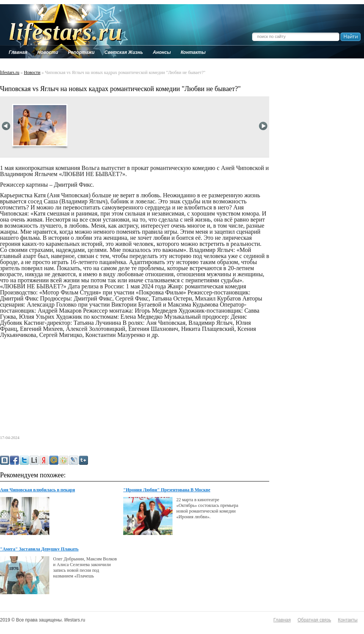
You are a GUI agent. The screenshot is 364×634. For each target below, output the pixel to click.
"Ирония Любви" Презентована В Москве (167, 490)
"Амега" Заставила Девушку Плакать (39, 549)
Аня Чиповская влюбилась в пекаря (38, 490)
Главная (282, 620)
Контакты (348, 620)
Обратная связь (314, 620)
